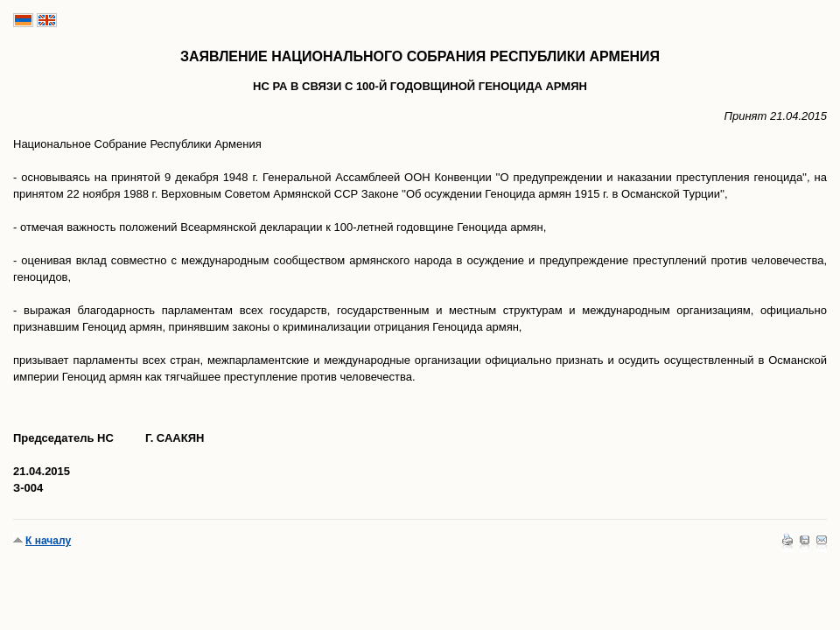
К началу (48, 541)
